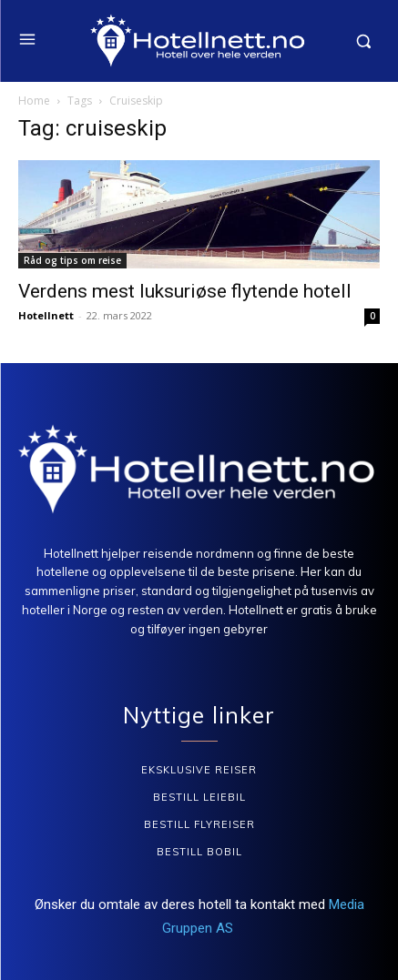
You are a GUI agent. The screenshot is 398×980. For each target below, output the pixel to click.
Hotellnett (46, 315)
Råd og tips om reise (72, 260)
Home (34, 101)
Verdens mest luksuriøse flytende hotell (185, 291)
